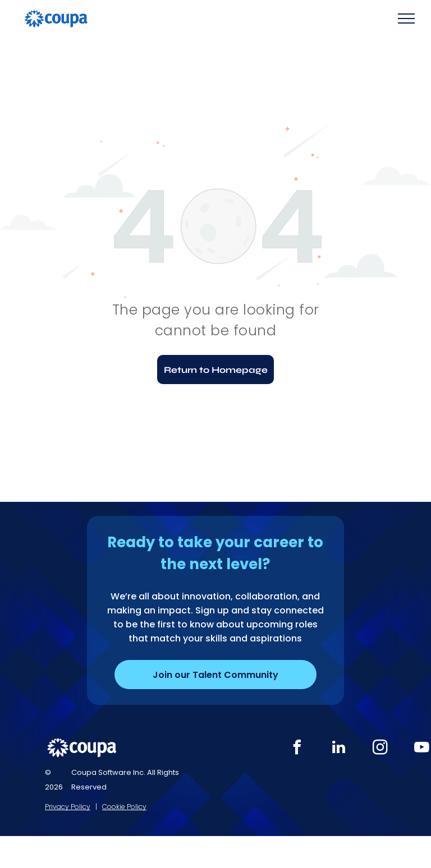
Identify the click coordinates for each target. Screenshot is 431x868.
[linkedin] (339, 749)
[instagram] (380, 749)
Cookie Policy (124, 807)
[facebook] (297, 749)
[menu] (406, 19)
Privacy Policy (68, 807)
